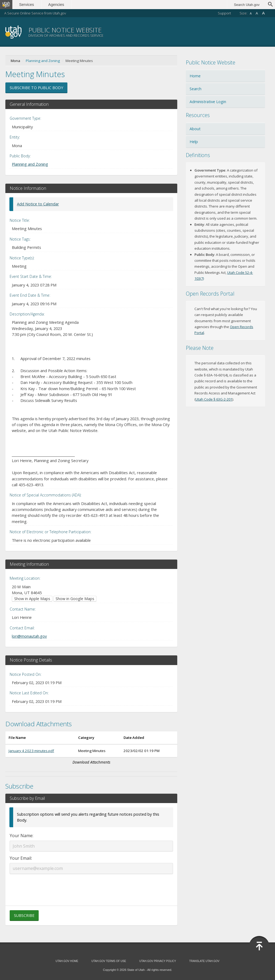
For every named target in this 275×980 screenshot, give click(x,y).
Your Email (20, 858)
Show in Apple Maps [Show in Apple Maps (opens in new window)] (32, 599)
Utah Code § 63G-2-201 (214, 399)
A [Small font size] (251, 14)
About (195, 129)
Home (195, 76)
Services (29, 5)
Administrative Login (208, 102)
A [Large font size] (263, 13)
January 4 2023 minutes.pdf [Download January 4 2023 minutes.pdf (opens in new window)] (31, 751)
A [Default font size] (257, 13)
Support (224, 13)
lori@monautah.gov (29, 636)
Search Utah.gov (247, 5)
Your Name (21, 836)
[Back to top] (259, 946)
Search (196, 89)
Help (194, 142)
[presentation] (91, 887)
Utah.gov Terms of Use (109, 961)
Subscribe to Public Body (36, 88)
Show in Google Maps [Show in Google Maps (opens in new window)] (75, 599)
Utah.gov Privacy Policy (158, 961)
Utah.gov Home (67, 961)
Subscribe (24, 915)
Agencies (58, 5)
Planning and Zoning (43, 61)
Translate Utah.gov (204, 961)
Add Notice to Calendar (38, 204)
